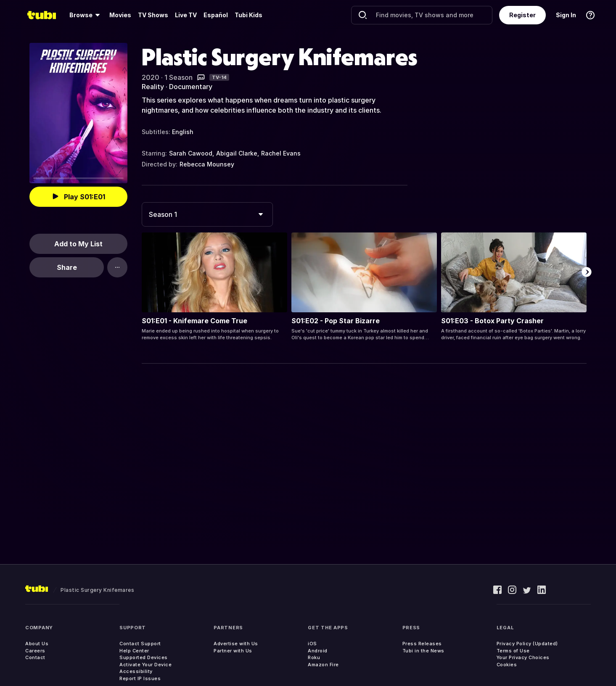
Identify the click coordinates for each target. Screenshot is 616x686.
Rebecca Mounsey (207, 164)
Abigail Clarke (237, 153)
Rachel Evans (281, 153)
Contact (35, 657)
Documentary (191, 87)
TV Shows (153, 15)
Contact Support (140, 644)
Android (318, 651)
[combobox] (207, 214)
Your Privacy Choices (523, 657)
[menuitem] (86, 15)
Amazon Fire (323, 665)
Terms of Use (513, 651)
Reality (153, 87)
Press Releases (422, 644)
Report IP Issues (140, 678)
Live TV (186, 15)
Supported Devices (144, 657)
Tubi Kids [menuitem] (249, 15)
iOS (312, 644)
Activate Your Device (145, 665)
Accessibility (136, 671)
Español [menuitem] (216, 15)
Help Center (134, 651)
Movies (120, 15)
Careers (35, 651)
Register (522, 15)
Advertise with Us (236, 644)
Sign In (566, 15)
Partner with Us (233, 651)
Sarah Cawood (191, 153)
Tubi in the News (423, 651)
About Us (37, 644)
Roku (314, 657)
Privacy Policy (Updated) (527, 644)
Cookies (507, 665)
